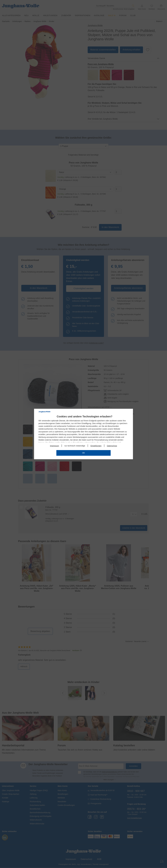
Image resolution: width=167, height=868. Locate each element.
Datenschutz (112, 446)
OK (83, 453)
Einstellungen (96, 446)
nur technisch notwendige (75, 446)
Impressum (54, 446)
